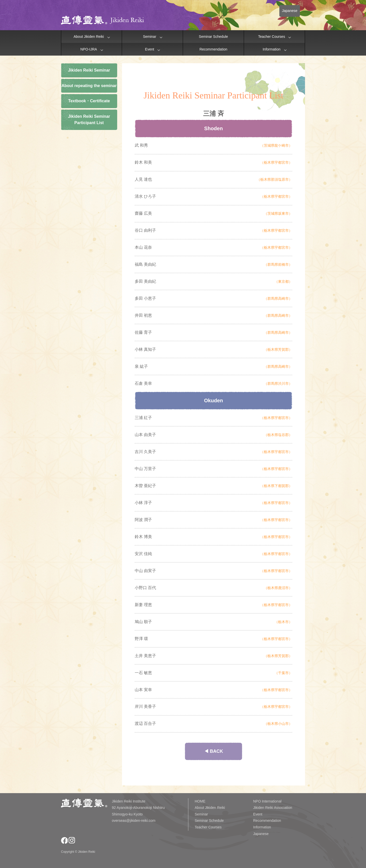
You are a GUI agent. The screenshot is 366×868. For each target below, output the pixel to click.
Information (271, 49)
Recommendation (213, 49)
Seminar (149, 37)
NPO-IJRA (89, 49)
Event (150, 49)
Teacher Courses (272, 37)
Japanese (290, 11)
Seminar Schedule (213, 37)
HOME (200, 801)
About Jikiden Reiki (89, 37)
